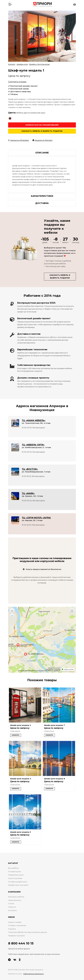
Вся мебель (13, 868)
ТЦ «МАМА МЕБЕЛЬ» (34, 420)
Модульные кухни (16, 875)
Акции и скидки (15, 922)
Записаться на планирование (42, 125)
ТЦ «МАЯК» (28, 493)
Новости (12, 907)
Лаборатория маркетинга (33, 974)
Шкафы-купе (22, 64)
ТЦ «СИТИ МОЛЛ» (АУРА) (36, 518)
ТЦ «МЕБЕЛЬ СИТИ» (33, 445)
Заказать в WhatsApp (19, 140)
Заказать (16, 735)
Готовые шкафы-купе (18, 882)
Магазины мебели (16, 897)
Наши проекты (15, 900)
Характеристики (42, 196)
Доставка (42, 203)
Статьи (11, 904)
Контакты (12, 910)
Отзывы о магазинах (17, 925)
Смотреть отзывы (17, 82)
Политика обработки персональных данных (28, 932)
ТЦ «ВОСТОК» (30, 469)
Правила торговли (16, 936)
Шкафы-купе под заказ (18, 885)
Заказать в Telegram (43, 140)
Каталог (12, 64)
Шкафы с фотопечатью (39, 64)
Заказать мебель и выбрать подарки (42, 131)
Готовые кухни (15, 872)
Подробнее (15, 731)
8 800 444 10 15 (21, 943)
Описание (42, 153)
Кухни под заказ (15, 878)
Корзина (12, 929)
